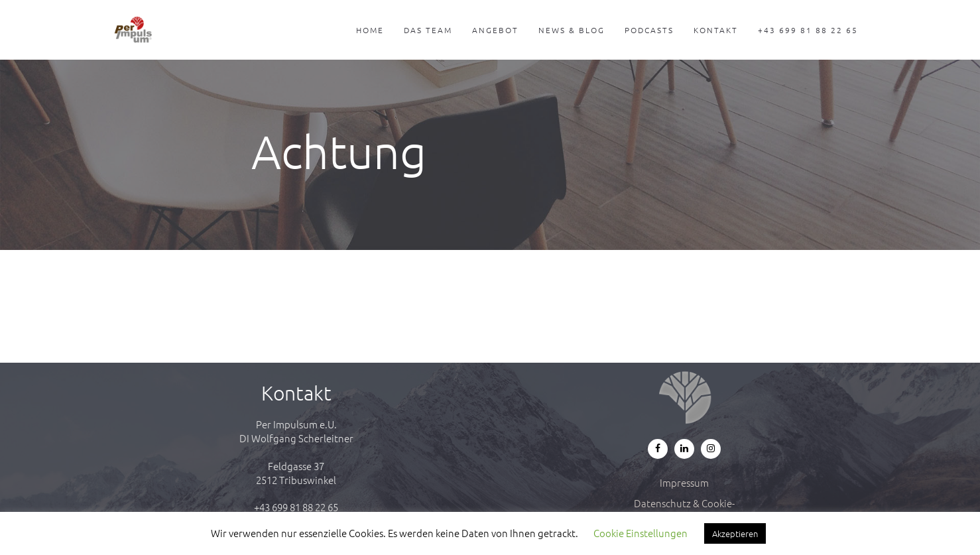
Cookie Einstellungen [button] (641, 533)
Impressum (684, 482)
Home (370, 30)
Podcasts (649, 30)
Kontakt (716, 30)
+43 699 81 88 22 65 (808, 30)
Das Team (428, 30)
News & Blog (572, 30)
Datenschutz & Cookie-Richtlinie (684, 510)
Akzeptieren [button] (735, 533)
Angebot (495, 30)
